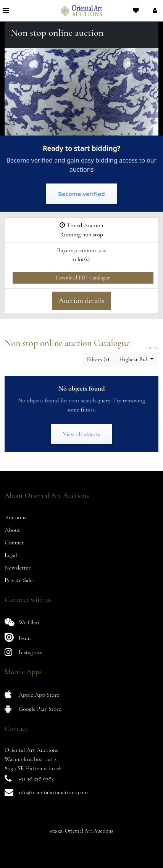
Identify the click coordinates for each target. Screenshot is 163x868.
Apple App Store (32, 695)
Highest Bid (134, 359)
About (12, 530)
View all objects (81, 434)
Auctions (15, 517)
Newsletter (18, 568)
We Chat (22, 622)
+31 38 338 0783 (36, 779)
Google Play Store (33, 709)
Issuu (18, 637)
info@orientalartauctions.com (52, 792)
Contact (14, 542)
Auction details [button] (82, 301)
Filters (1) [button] (98, 359)
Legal (11, 555)
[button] (154, 11)
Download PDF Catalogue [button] (83, 278)
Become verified (81, 194)
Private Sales (20, 580)
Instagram (23, 652)
